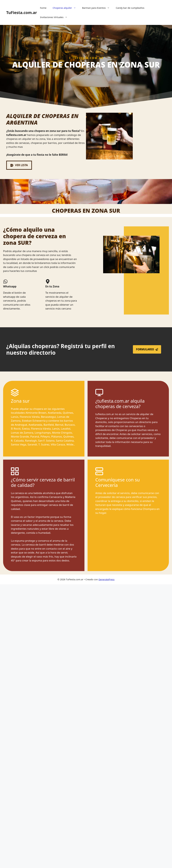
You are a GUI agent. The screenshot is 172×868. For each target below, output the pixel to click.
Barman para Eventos (97, 8)
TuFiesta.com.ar (22, 12)
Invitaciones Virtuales (55, 17)
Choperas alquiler (66, 8)
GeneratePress (106, 579)
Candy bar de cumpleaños (130, 8)
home (43, 8)
